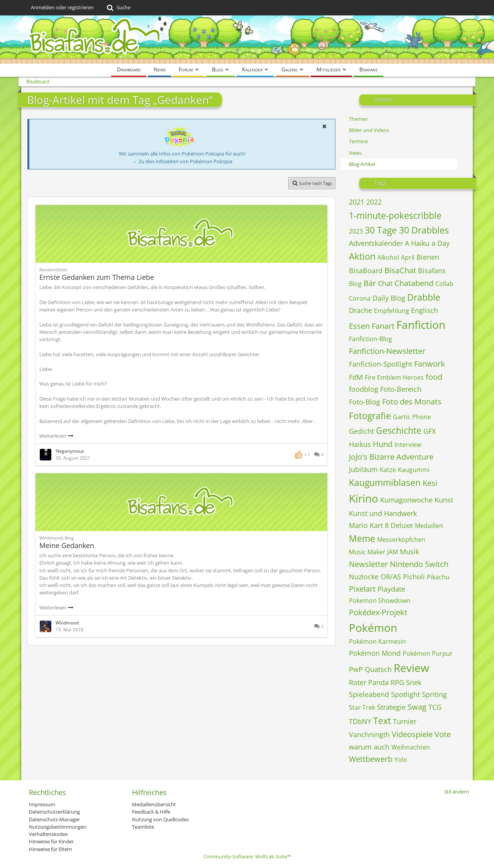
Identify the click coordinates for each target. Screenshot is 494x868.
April (408, 257)
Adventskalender (376, 243)
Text (382, 721)
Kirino (364, 498)
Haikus (360, 444)
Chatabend (414, 283)
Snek (414, 682)
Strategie (391, 707)
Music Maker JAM (373, 552)
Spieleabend (369, 694)
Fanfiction (421, 325)
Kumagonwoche (406, 500)
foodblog (364, 389)
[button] (324, 126)
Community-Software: (247, 856)
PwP (356, 669)
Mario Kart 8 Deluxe (381, 525)
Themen (358, 119)
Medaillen (429, 526)
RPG (397, 682)
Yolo (401, 760)
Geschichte (399, 430)
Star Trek (362, 707)
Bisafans (432, 271)
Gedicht (361, 431)
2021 (357, 202)
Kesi (430, 483)
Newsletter (368, 564)
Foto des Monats (412, 402)
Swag (417, 707)
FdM (356, 377)
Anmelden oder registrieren (62, 7)
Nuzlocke (364, 577)
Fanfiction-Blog (370, 339)
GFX (430, 431)
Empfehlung (392, 311)
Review (411, 668)
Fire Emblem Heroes (394, 377)
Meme (362, 538)
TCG (435, 707)
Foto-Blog (365, 402)
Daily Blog (389, 298)
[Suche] (118, 8)
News (355, 153)
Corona (360, 298)
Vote (443, 734)
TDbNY (360, 721)
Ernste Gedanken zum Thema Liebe (97, 277)
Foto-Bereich (401, 389)
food (434, 377)
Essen (359, 326)
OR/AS (391, 577)
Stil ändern (457, 792)
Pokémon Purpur (428, 653)
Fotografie (370, 416)
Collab (444, 284)
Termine (358, 141)
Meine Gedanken (67, 545)
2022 (374, 202)
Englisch (425, 310)
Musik (409, 552)
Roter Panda (369, 682)
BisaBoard (366, 271)
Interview (408, 445)
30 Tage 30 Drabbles (407, 230)
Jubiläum (363, 469)
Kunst (444, 500)
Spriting (434, 694)
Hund (383, 444)
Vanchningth (369, 734)
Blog (355, 284)
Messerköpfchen (401, 540)
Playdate (391, 589)
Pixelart (362, 589)
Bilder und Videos (369, 130)
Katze (388, 470)
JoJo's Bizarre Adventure (391, 457)
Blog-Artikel (362, 164)
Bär (370, 283)
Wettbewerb (371, 759)
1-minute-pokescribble (395, 215)
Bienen (428, 257)
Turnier (405, 721)
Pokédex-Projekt (378, 612)
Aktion (362, 256)
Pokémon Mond (375, 653)
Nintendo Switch (419, 564)
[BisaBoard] (247, 40)
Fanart (383, 326)
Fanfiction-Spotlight (381, 364)
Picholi (414, 577)
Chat (385, 283)
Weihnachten (411, 747)
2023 (356, 231)
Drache (360, 310)
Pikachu (438, 577)
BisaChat (400, 270)
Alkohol (388, 257)
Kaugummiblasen (385, 482)
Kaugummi (414, 470)
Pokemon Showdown (380, 601)
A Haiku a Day (427, 243)
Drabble (424, 297)
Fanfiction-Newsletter (387, 351)
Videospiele (412, 734)
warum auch (369, 747)
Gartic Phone (412, 417)
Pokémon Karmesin (377, 641)
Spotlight (405, 694)
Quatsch (378, 669)
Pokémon (373, 628)
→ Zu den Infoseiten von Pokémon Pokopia (182, 161)
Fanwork (430, 364)
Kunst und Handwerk (383, 513)
